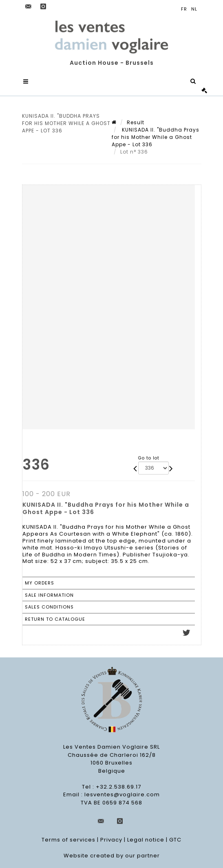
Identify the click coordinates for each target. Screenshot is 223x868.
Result (136, 122)
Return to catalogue (55, 619)
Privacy (111, 840)
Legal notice (146, 840)
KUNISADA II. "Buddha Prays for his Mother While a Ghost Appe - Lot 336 (156, 137)
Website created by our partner (112, 856)
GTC (175, 840)
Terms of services (68, 840)
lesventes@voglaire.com (122, 795)
